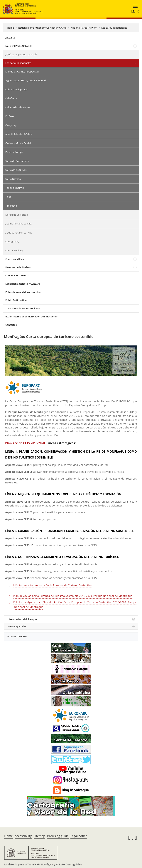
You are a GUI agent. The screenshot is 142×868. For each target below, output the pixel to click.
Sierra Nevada (13, 179)
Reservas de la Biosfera (18, 267)
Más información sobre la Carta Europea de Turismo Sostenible (53, 585)
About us (10, 38)
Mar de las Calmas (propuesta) (22, 72)
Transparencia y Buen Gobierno (23, 308)
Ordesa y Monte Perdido (19, 143)
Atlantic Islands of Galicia (19, 134)
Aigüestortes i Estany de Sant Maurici (26, 80)
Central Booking (14, 250)
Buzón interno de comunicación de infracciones (31, 317)
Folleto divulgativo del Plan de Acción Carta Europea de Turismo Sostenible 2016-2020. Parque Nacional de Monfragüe (75, 605)
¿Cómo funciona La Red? (19, 224)
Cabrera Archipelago (16, 89)
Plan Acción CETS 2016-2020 (25, 443)
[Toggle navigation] (134, 9)
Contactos (11, 325)
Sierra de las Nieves (16, 170)
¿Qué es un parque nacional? (21, 54)
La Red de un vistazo (17, 215)
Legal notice (79, 836)
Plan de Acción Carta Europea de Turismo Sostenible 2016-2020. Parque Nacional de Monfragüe (73, 596)
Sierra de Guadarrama (17, 161)
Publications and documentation (23, 292)
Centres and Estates (16, 259)
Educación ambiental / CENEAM (23, 284)
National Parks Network (84, 28)
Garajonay (11, 125)
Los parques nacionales (114, 28)
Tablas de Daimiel (15, 188)
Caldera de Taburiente (17, 107)
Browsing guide (58, 836)
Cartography (12, 241)
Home (10, 28)
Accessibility (23, 836)
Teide (8, 197)
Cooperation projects (17, 275)
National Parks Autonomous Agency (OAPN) (42, 28)
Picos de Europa (14, 152)
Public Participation (16, 300)
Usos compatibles (16, 626)
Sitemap (39, 836)
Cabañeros (11, 98)
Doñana (10, 116)
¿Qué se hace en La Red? (19, 233)
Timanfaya (11, 206)
